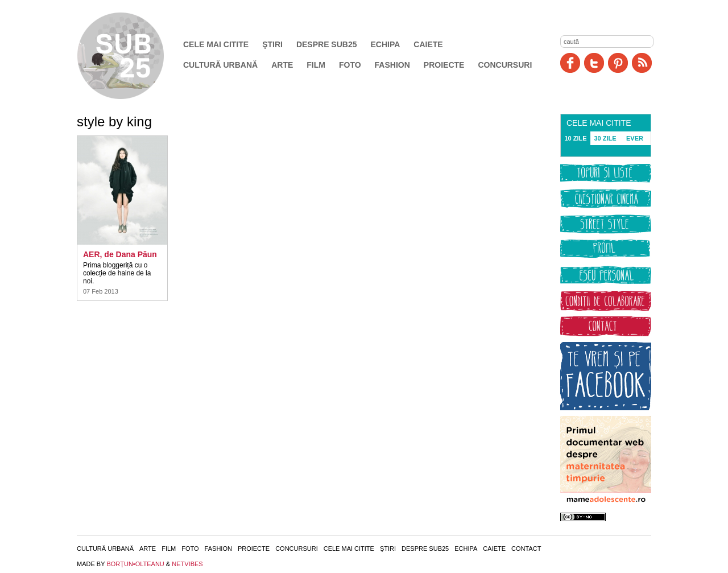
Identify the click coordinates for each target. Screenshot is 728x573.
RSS (642, 63)
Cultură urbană (220, 65)
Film (316, 65)
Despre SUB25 (327, 44)
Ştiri (272, 44)
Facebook (570, 63)
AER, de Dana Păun (120, 254)
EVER (635, 138)
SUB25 (134, 56)
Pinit (618, 63)
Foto (350, 65)
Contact (526, 549)
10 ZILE (575, 138)
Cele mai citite (216, 44)
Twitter (594, 63)
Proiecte (444, 65)
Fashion (392, 65)
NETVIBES (187, 564)
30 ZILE (605, 138)
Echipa (386, 44)
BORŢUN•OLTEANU (135, 564)
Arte (282, 65)
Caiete (428, 44)
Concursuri (505, 65)
